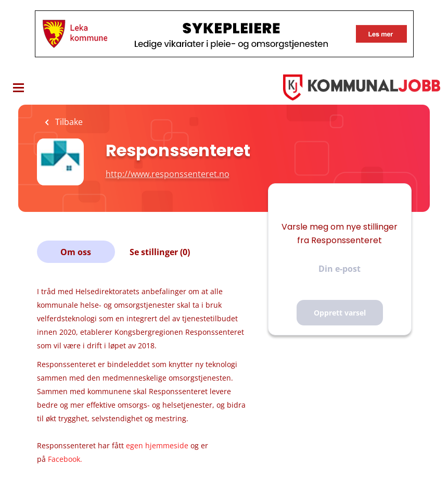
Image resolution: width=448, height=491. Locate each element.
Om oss (76, 252)
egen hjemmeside (157, 445)
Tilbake (68, 122)
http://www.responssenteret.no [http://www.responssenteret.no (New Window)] (168, 174)
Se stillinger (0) (160, 252)
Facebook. (65, 459)
